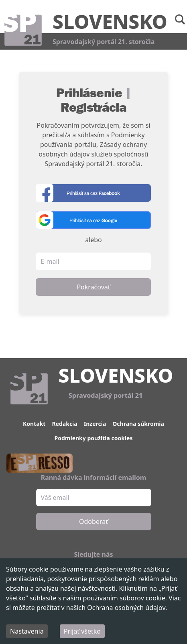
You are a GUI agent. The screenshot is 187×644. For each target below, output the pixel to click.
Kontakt (34, 424)
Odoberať (93, 522)
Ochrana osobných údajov (126, 608)
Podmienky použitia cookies (94, 438)
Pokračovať (93, 287)
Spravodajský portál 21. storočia (104, 42)
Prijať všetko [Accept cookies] (82, 631)
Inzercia (95, 424)
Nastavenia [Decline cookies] (27, 631)
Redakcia (64, 424)
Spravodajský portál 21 (106, 395)
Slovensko (110, 21)
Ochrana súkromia (138, 424)
